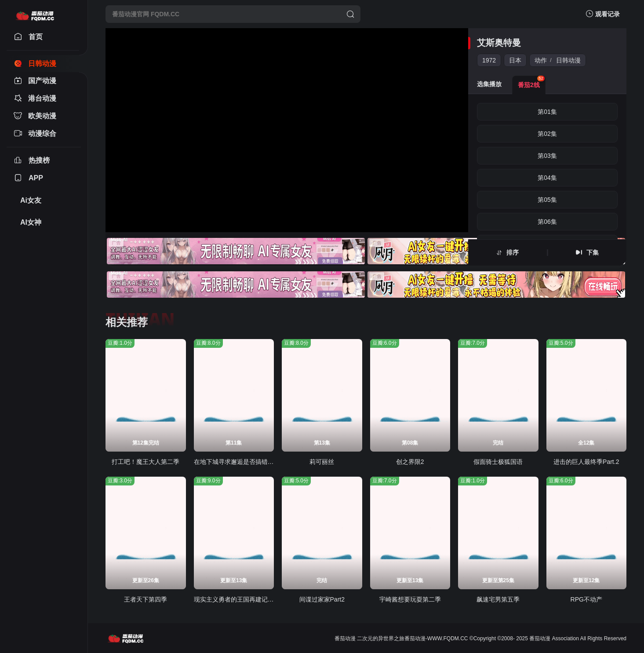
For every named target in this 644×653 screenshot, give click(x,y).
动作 (541, 60)
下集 (593, 252)
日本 (515, 60)
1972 (489, 60)
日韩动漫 (568, 60)
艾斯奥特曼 (499, 43)
